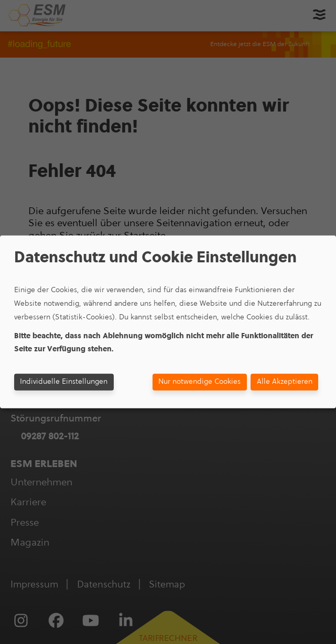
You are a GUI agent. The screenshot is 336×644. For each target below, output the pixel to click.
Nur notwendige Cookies (199, 381)
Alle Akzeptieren (285, 381)
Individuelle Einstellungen (64, 381)
